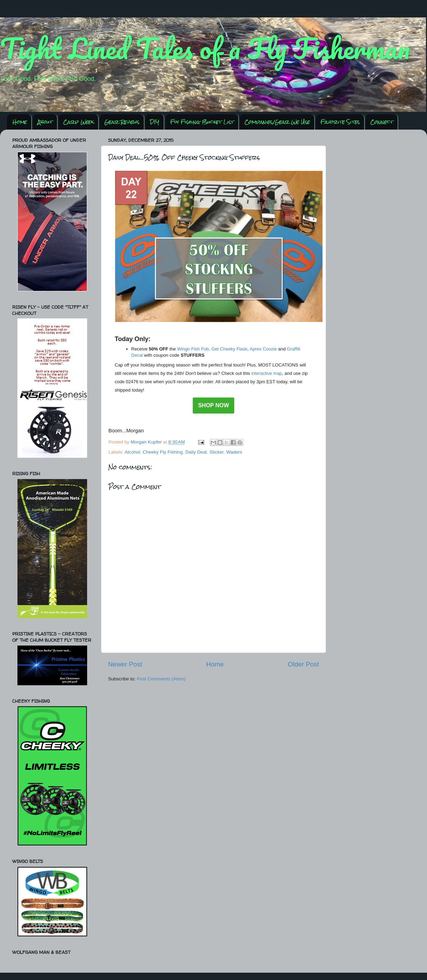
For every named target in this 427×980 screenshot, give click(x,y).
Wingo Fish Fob (193, 349)
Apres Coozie (263, 349)
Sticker (217, 452)
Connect (382, 122)
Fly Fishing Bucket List (202, 122)
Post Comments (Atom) (161, 679)
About (45, 122)
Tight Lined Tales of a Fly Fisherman (205, 48)
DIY (155, 122)
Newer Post (125, 664)
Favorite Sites (340, 122)
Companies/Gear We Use (277, 122)
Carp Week (78, 122)
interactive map (267, 373)
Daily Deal (196, 452)
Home (20, 122)
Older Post (303, 664)
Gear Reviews (122, 122)
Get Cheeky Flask (229, 349)
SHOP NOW (213, 406)
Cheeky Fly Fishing (163, 452)
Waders (234, 452)
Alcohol (132, 452)
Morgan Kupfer (147, 442)
